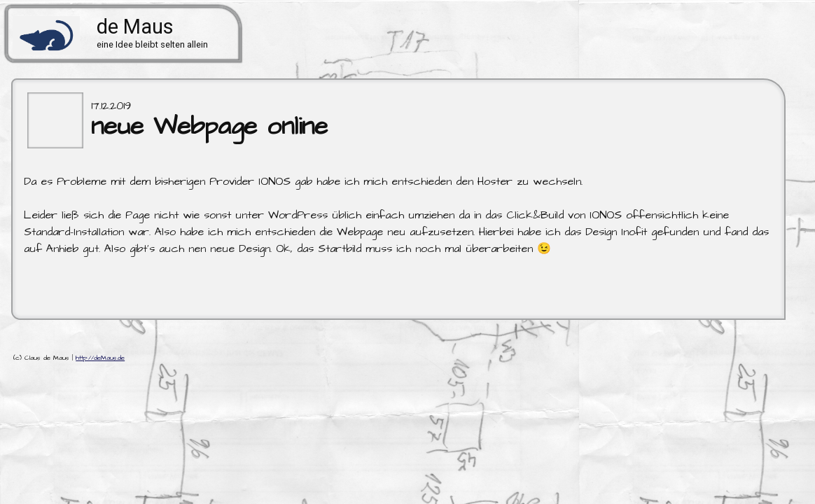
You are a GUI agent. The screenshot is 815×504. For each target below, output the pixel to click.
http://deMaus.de (100, 358)
